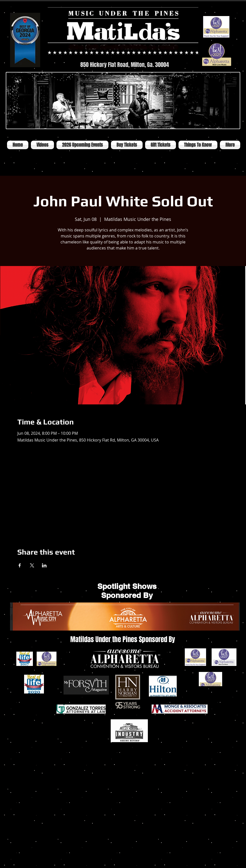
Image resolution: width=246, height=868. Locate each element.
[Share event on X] (32, 565)
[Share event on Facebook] (20, 565)
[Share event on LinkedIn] (44, 565)
